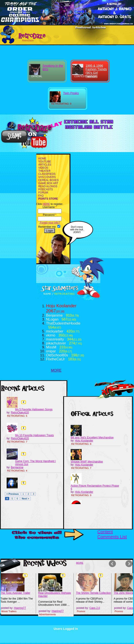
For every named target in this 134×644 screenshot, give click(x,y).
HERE (46, 204)
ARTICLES (45, 165)
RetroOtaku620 (20, 413)
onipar (51, 351)
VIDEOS (43, 168)
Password (50, 215)
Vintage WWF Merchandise (87, 462)
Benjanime (55, 315)
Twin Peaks (71, 93)
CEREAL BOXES (49, 180)
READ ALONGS (48, 186)
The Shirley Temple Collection (93, 593)
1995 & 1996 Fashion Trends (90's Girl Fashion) (96, 71)
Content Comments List (112, 534)
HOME (42, 159)
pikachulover (56, 343)
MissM (51, 347)
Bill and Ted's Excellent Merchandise (92, 438)
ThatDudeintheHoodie (63, 323)
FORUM (43, 193)
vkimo (51, 335)
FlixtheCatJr (56, 359)
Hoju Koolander (61, 306)
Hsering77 (20, 608)
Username (50, 207)
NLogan (52, 319)
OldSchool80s (57, 355)
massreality (55, 339)
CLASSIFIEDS (47, 174)
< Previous (13, 494)
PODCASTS (46, 189)
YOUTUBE (45, 162)
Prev (113, 564)
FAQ (41, 196)
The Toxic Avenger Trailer (15, 593)
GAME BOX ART (48, 183)
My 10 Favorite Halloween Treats (34, 435)
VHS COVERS (47, 177)
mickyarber (55, 331)
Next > (25, 499)
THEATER (44, 171)
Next (129, 564)
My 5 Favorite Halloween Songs (34, 409)
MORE (56, 370)
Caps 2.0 (95, 608)
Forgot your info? (50, 223)
